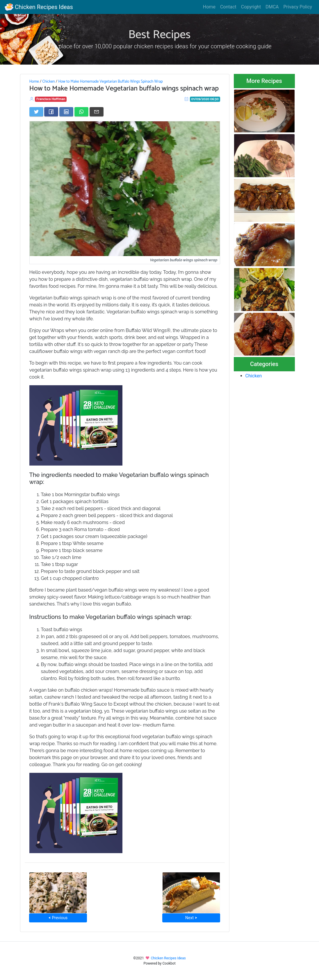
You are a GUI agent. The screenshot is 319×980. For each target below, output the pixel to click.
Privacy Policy (298, 7)
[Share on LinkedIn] (66, 112)
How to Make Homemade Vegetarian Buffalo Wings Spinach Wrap (111, 81)
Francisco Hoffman (51, 99)
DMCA (272, 7)
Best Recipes (160, 35)
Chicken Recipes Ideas (39, 7)
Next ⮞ (191, 918)
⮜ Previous (58, 918)
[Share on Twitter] (36, 112)
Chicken (48, 81)
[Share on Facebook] (51, 112)
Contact (228, 7)
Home (209, 7)
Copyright (251, 7)
